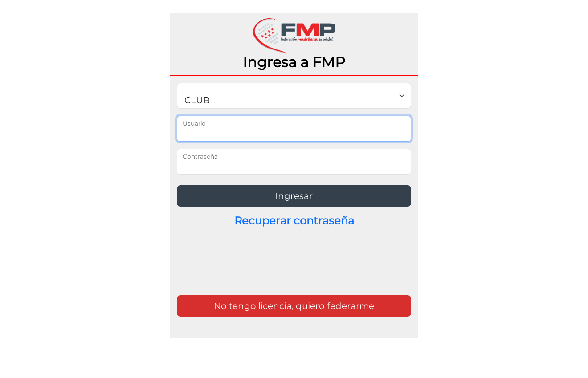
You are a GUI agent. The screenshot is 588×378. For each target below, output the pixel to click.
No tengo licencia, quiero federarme (294, 306)
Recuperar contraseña (294, 221)
